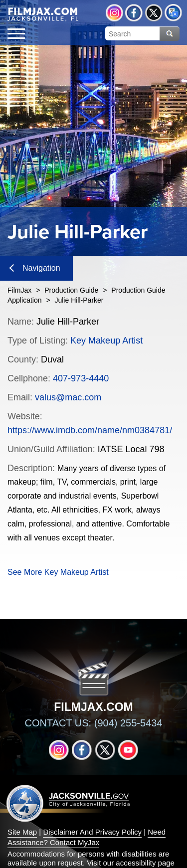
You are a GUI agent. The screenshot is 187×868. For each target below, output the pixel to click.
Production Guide (71, 290)
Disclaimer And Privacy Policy (92, 832)
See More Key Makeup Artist (58, 572)
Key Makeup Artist (106, 341)
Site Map (22, 832)
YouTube (128, 750)
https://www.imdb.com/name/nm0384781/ (90, 430)
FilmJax (19, 290)
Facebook (134, 13)
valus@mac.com (68, 397)
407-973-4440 (81, 378)
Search (170, 34)
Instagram (114, 13)
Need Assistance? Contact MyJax (87, 837)
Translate (173, 13)
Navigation (35, 268)
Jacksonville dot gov (68, 803)
